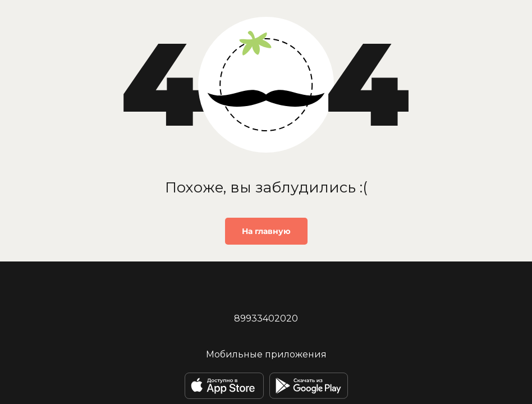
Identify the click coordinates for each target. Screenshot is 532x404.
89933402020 (266, 318)
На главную (266, 231)
